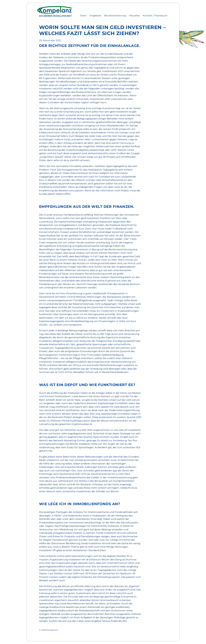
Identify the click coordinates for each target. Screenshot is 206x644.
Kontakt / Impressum (155, 16)
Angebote (95, 16)
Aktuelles (134, 16)
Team (83, 16)
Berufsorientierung (115, 16)
